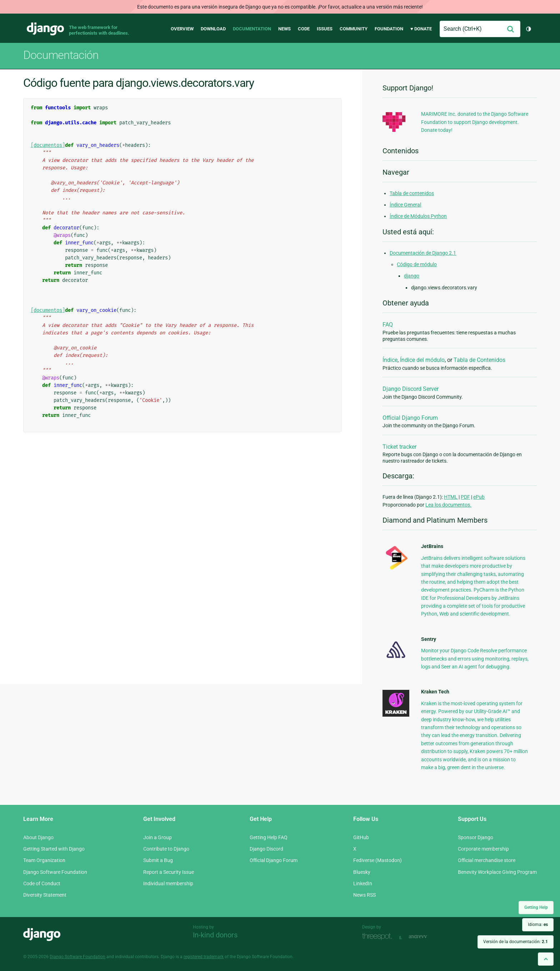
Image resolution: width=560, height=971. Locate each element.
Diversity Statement (45, 895)
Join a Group (157, 837)
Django (45, 29)
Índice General (405, 205)
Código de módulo (417, 264)
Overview (182, 29)
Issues (325, 29)
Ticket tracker (399, 447)
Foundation (389, 29)
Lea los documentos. (448, 505)
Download (213, 29)
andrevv (426, 937)
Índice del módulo (422, 360)
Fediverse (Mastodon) (377, 860)
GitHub (361, 837)
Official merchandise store (487, 860)
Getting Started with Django (54, 849)
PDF (465, 497)
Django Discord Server (411, 389)
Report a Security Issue (169, 872)
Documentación (61, 55)
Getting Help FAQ (269, 837)
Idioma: (538, 925)
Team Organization (44, 860)
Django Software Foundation (55, 872)
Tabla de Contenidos (479, 360)
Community (354, 29)
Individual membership (168, 883)
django (412, 276)
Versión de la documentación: (516, 942)
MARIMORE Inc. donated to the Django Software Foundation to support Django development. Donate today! (475, 122)
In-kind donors (215, 935)
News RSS (364, 895)
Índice (390, 360)
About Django (38, 837)
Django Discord (266, 849)
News (284, 29)
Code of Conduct (42, 883)
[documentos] (48, 145)
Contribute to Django (166, 849)
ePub (479, 497)
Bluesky (362, 872)
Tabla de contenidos (412, 193)
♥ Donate (421, 29)
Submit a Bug (158, 860)
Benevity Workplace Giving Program (497, 872)
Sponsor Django (476, 837)
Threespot (379, 937)
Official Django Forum (410, 418)
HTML (451, 497)
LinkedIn (363, 883)
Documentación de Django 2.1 (423, 253)
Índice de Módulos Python (418, 216)
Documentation (252, 29)
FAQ (388, 325)
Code (304, 29)
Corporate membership (483, 849)
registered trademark (204, 957)
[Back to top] (546, 959)
